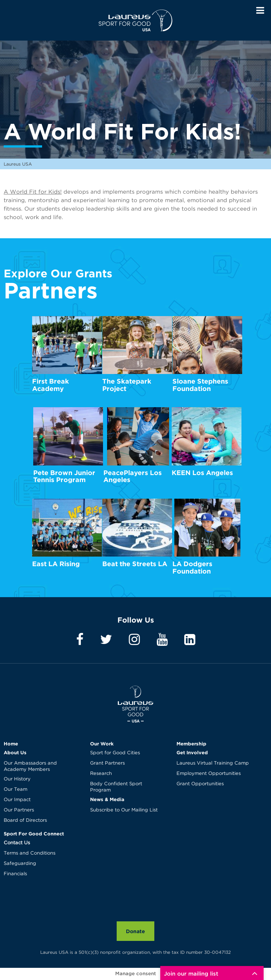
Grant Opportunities (200, 784)
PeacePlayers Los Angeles (133, 476)
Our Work (102, 744)
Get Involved (192, 752)
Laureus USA (135, 20)
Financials (15, 874)
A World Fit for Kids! (33, 192)
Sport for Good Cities (115, 753)
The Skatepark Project (127, 385)
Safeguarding (20, 864)
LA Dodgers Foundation (192, 567)
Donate (135, 931)
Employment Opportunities (209, 774)
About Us (15, 752)
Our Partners (19, 810)
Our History (17, 779)
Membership (191, 744)
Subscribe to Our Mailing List (124, 810)
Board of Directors (25, 820)
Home (11, 744)
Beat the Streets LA (135, 564)
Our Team (16, 789)
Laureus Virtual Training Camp (213, 763)
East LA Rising (56, 564)
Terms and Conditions (30, 853)
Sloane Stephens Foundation (200, 385)
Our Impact (17, 800)
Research (101, 774)
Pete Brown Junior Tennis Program (64, 476)
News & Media (107, 799)
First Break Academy (51, 385)
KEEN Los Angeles (202, 473)
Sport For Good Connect (34, 834)
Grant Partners (107, 763)
